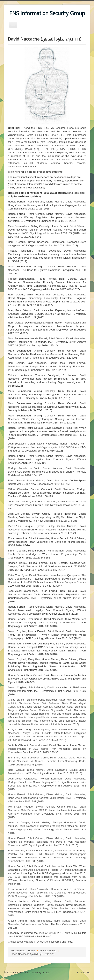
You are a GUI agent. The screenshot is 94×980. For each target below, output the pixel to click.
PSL (60, 135)
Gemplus (33, 142)
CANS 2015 (56, 933)
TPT (46, 149)
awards (81, 163)
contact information (74, 160)
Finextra (40, 880)
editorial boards (62, 163)
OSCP (30, 156)
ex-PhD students (35, 163)
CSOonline (54, 880)
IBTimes (13, 880)
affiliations (14, 163)
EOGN (36, 160)
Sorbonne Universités (49, 138)
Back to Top (83, 972)
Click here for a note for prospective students (35, 172)
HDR (71, 149)
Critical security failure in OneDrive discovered (35, 942)
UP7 (63, 149)
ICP (15, 152)
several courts (77, 152)
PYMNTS (68, 880)
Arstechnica (26, 880)
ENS (39, 128)
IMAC (29, 149)
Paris (53, 135)
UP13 (73, 145)
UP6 (11, 149)
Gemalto (51, 142)
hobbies (32, 167)
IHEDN (82, 149)
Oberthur (80, 142)
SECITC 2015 (22, 936)
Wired (82, 877)
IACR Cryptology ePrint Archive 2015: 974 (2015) (47, 893)
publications (15, 167)
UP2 (32, 138)
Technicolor (42, 145)
